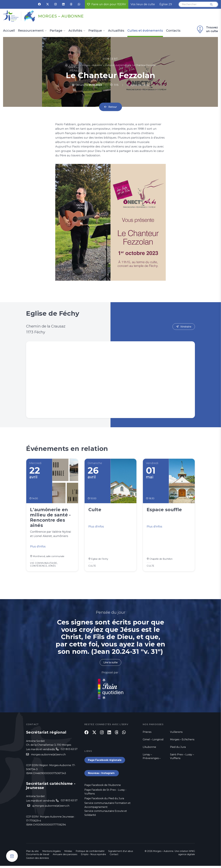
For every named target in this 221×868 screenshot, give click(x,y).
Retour (113, 107)
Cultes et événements (145, 31)
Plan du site (32, 853)
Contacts (173, 31)
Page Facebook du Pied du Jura (104, 801)
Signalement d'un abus (121, 853)
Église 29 (166, 4)
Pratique (95, 31)
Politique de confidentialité (90, 853)
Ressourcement (31, 31)
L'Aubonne (149, 748)
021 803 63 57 (69, 750)
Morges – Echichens (182, 741)
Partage (56, 31)
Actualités (116, 31)
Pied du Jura (178, 748)
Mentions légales (51, 853)
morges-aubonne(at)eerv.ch (48, 756)
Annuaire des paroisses (65, 856)
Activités (75, 31)
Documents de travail (38, 856)
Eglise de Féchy (138, 85)
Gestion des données (37, 860)
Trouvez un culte (207, 29)
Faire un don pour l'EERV (107, 4)
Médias (68, 853)
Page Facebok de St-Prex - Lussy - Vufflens (105, 794)
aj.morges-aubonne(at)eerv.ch (51, 807)
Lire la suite (110, 664)
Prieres (147, 733)
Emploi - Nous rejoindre (93, 856)
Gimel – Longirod (153, 741)
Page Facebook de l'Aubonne (103, 787)
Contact (114, 856)
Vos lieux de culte (143, 4)
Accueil (9, 31)
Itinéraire (186, 327)
